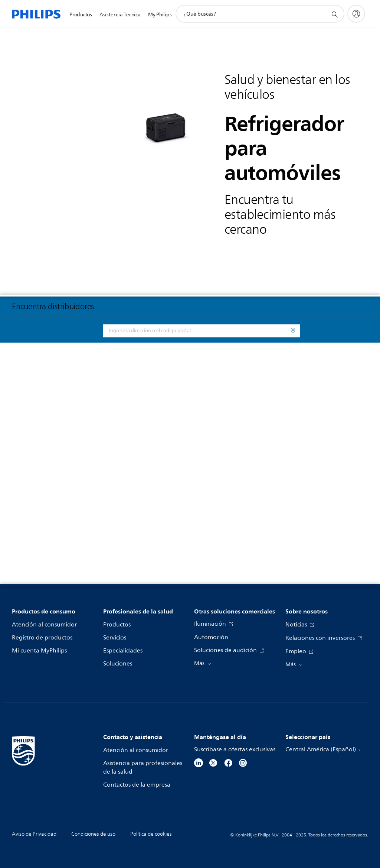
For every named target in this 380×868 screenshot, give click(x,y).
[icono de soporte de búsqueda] (334, 14)
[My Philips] (356, 14)
